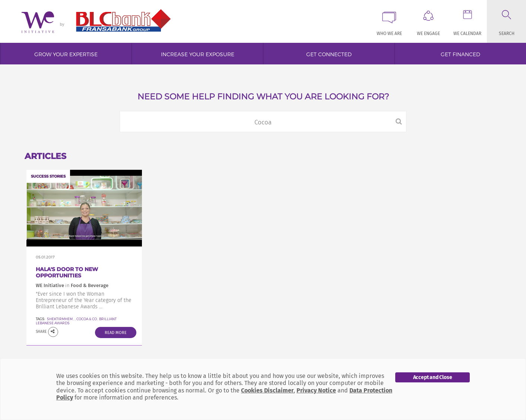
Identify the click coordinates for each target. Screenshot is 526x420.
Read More (116, 333)
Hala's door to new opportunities (67, 272)
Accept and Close (433, 377)
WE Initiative (50, 285)
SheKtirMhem (60, 319)
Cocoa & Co (87, 319)
